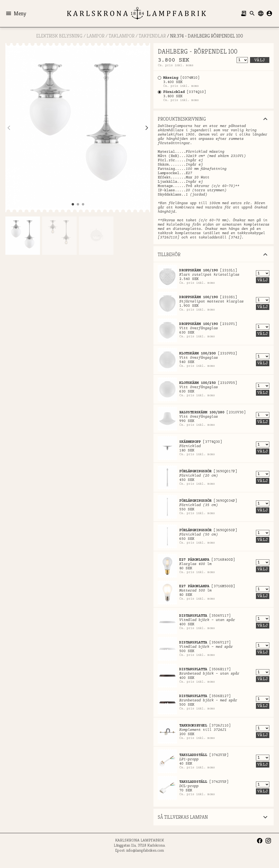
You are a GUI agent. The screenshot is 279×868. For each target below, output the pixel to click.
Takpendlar (152, 36)
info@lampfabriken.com (145, 850)
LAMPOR (96, 36)
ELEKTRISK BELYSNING (59, 36)
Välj (260, 60)
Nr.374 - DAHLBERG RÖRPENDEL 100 (207, 36)
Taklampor (122, 36)
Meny (16, 13)
